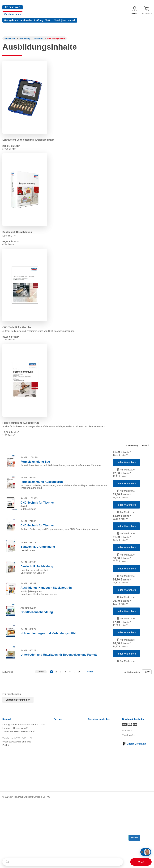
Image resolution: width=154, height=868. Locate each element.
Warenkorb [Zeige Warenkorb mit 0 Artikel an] (147, 11)
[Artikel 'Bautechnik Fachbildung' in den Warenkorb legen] (126, 596)
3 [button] (61, 721)
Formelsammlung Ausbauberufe (21, 423)
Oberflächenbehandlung (37, 649)
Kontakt (58, 826)
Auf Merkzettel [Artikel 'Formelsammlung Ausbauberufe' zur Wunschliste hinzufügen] (126, 498)
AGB (56, 782)
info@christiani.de (20, 795)
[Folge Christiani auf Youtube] (18, 854)
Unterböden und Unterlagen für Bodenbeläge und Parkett (59, 702)
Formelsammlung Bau (35, 464)
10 (147, 721)
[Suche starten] (8, 862)
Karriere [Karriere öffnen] (92, 774)
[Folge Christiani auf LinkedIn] (10, 854)
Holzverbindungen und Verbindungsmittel (48, 676)
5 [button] (70, 721)
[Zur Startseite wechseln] (13, 7)
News (57, 774)
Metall (57, 20)
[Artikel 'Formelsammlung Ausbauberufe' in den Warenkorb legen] (126, 491)
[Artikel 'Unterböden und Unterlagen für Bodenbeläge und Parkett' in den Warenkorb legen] (126, 701)
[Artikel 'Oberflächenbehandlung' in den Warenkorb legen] (126, 648)
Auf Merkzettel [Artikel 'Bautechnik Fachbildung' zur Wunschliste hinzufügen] (126, 603)
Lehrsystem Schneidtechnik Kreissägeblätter (28, 140)
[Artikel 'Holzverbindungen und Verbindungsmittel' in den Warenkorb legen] (126, 675)
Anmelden (135, 11)
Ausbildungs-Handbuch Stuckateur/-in (46, 620)
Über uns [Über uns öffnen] (93, 798)
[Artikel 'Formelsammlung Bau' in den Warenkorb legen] (126, 465)
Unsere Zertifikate (134, 793)
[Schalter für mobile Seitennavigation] (141, 862)
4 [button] (65, 721)
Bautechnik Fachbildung (37, 594)
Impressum (60, 802)
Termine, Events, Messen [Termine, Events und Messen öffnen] (101, 786)
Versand (58, 778)
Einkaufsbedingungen (65, 818)
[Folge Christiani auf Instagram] (32, 854)
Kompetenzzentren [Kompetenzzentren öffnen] (98, 778)
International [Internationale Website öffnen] (95, 794)
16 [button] (79, 721)
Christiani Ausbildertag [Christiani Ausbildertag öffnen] (100, 790)
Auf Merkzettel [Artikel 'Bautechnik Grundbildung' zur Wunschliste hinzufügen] (126, 577)
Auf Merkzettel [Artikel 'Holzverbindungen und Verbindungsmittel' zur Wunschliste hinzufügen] (126, 682)
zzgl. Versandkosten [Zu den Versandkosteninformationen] (130, 781)
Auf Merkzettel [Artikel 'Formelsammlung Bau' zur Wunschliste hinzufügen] (126, 472)
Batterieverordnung (64, 814)
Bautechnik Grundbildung (17, 232)
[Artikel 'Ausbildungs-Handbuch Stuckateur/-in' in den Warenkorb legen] (126, 622)
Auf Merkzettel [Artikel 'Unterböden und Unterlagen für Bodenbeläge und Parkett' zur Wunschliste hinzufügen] (126, 708)
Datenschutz (60, 798)
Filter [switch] (145, 446)
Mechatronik (69, 20)
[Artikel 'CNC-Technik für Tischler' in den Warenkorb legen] (126, 517)
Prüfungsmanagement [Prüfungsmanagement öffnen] (100, 782)
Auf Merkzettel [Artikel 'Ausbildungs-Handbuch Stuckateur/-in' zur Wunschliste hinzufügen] (126, 629)
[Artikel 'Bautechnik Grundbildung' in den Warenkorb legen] (126, 570)
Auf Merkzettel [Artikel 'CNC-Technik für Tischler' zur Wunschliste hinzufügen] (126, 525)
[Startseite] (10, 38)
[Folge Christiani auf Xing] (25, 854)
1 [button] (51, 721)
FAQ (56, 834)
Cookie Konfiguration (65, 810)
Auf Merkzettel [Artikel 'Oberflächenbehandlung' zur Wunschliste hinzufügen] (126, 656)
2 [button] (56, 721)
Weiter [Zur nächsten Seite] (90, 721)
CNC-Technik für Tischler (17, 327)
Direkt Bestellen (62, 830)
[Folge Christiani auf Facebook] (4, 854)
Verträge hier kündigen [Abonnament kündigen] (18, 749)
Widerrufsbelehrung (64, 786)
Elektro (48, 20)
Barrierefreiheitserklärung (67, 822)
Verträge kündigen (64, 806)
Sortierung (130, 446)
